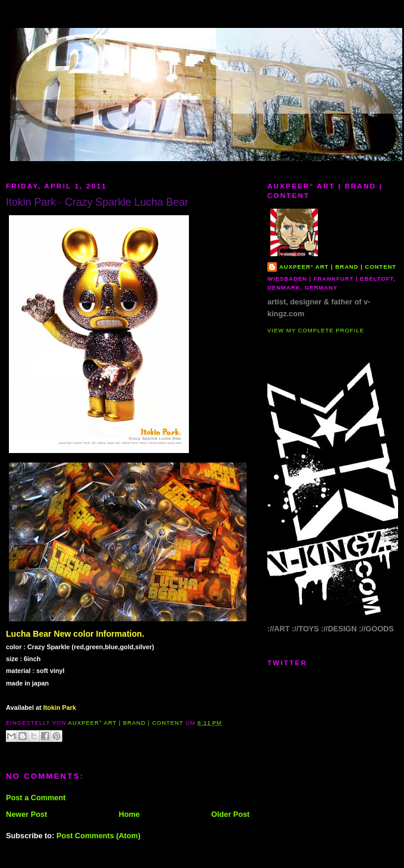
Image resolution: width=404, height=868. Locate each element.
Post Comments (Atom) (99, 836)
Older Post (231, 814)
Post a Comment (36, 798)
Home (129, 814)
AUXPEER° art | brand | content (338, 267)
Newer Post (26, 814)
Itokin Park (60, 707)
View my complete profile (316, 330)
